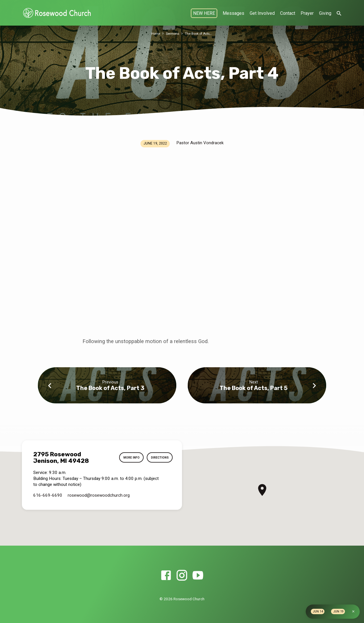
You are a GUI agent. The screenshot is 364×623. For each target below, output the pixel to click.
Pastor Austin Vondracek (200, 143)
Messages (233, 13)
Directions (158, 458)
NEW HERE (204, 13)
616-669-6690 (48, 495)
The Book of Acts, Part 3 (110, 388)
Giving (325, 13)
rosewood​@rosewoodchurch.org (99, 495)
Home (153, 33)
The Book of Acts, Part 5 (254, 388)
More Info (127, 458)
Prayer (307, 13)
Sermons (171, 33)
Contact (288, 13)
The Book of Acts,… (200, 33)
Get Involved (262, 13)
